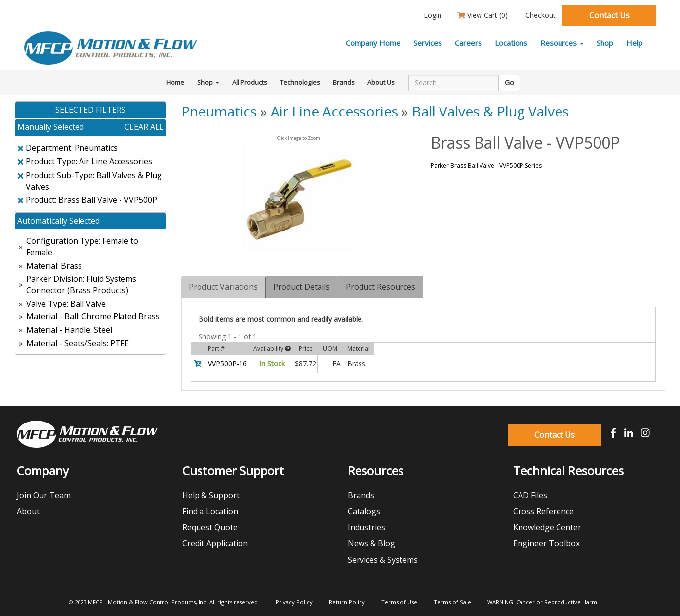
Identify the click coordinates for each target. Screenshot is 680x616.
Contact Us (609, 15)
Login (432, 15)
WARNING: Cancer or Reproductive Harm (542, 602)
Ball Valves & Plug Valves (490, 111)
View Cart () (482, 15)
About (28, 511)
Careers (468, 43)
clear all (144, 127)
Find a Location (210, 511)
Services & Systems (383, 560)
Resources (562, 43)
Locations (511, 43)
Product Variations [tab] (223, 287)
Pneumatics (219, 111)
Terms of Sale (452, 602)
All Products (250, 82)
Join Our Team (44, 495)
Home (175, 82)
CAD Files (530, 495)
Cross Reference (543, 511)
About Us (381, 82)
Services (428, 43)
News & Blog (371, 543)
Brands (344, 82)
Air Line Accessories (334, 111)
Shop (605, 43)
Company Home (373, 43)
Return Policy (347, 602)
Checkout (540, 15)
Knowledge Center (547, 527)
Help (634, 43)
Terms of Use (399, 602)
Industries (366, 527)
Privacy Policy (294, 602)
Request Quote (210, 527)
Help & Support (211, 495)
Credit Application (215, 543)
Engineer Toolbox (546, 543)
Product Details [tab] (301, 287)
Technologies (300, 82)
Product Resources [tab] (380, 287)
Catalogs (364, 511)
